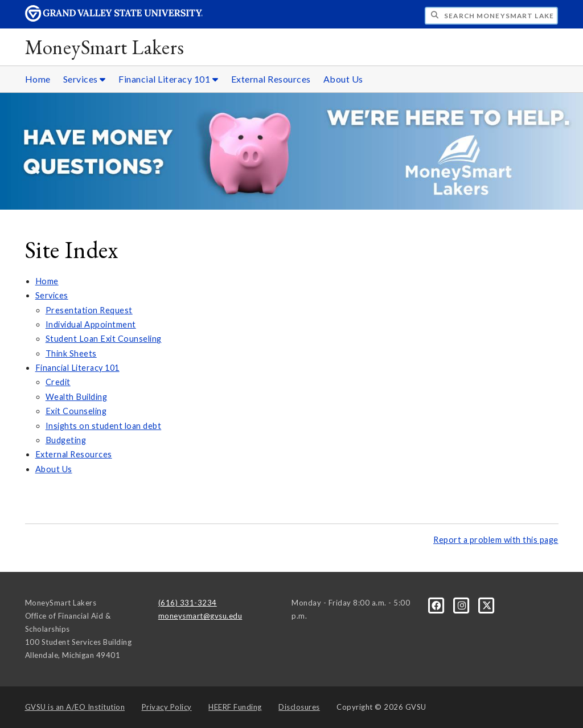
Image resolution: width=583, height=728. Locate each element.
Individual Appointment (91, 324)
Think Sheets (71, 353)
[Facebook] (437, 605)
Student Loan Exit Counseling (104, 339)
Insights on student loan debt (104, 426)
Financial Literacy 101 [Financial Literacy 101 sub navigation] (168, 79)
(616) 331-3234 (188, 603)
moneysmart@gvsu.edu (200, 616)
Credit (58, 382)
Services (52, 295)
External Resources (271, 79)
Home (38, 79)
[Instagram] (463, 605)
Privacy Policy (167, 707)
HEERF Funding (235, 707)
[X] (487, 605)
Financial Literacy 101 (77, 368)
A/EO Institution (75, 707)
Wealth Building (77, 397)
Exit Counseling (76, 411)
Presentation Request (89, 310)
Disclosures (299, 707)
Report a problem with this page (496, 540)
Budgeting (66, 440)
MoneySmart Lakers (105, 47)
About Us (343, 79)
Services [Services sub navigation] (85, 79)
